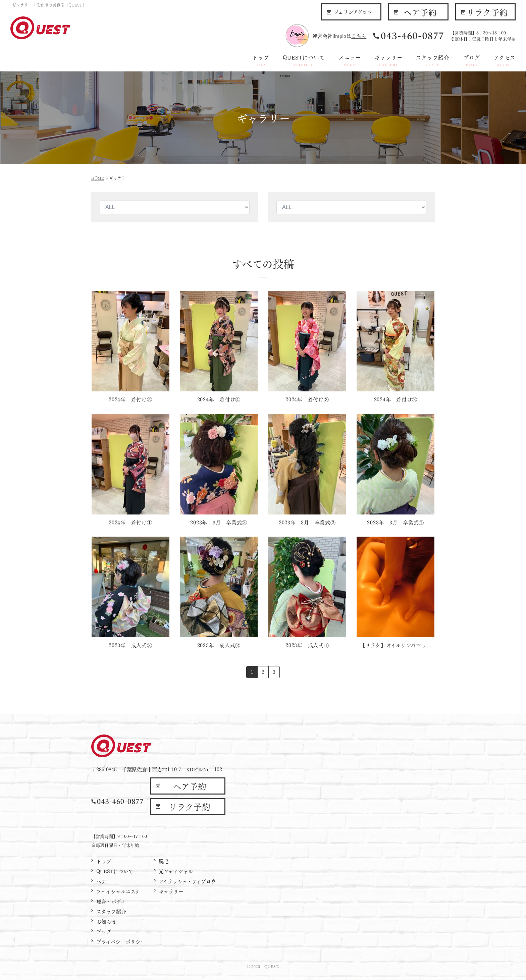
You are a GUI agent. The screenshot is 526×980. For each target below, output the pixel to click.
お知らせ (106, 921)
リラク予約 (487, 12)
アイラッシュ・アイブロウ (187, 881)
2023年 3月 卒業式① (396, 522)
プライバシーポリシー (121, 941)
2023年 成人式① (307, 645)
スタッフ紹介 (433, 60)
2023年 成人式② (219, 645)
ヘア (101, 881)
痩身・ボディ (111, 901)
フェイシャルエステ (118, 891)
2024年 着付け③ (307, 399)
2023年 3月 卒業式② (307, 522)
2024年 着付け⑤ (130, 399)
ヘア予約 (420, 12)
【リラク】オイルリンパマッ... (396, 645)
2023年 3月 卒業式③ (219, 522)
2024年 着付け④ (219, 399)
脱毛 (164, 861)
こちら (359, 36)
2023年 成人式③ (130, 645)
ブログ (472, 60)
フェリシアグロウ (353, 12)
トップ (261, 60)
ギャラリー (388, 60)
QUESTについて (304, 60)
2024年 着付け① (130, 522)
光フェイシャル (176, 871)
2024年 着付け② (396, 399)
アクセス (505, 60)
